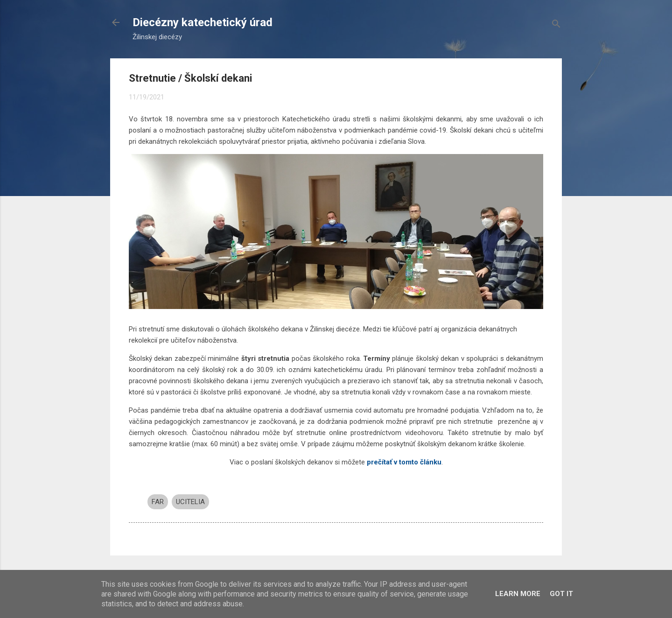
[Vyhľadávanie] (556, 25)
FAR (158, 502)
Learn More (518, 594)
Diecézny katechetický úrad (203, 22)
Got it (561, 594)
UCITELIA (190, 502)
